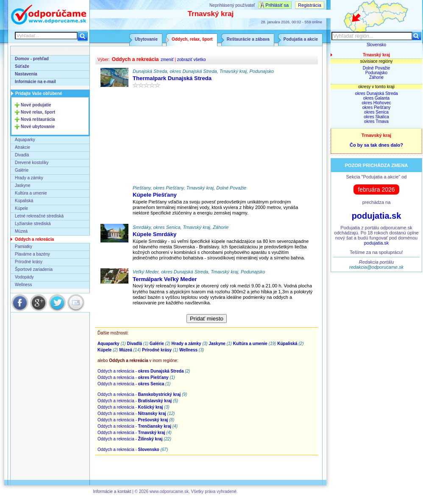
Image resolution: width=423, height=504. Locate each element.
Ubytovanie (146, 39)
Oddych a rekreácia (34, 239)
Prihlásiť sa (277, 5)
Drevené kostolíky (32, 163)
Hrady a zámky (29, 178)
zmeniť (167, 60)
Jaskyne (23, 185)
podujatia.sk (377, 216)
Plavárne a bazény (32, 254)
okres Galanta (376, 98)
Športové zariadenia (34, 269)
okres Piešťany (377, 107)
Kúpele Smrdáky (154, 234)
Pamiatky (24, 246)
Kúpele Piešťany (155, 195)
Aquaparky (25, 140)
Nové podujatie (36, 105)
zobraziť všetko (192, 60)
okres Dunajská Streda (376, 93)
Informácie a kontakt (112, 491)
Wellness (23, 285)
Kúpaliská (24, 201)
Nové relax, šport (38, 112)
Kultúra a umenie (31, 193)
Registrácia (310, 5)
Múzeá (21, 231)
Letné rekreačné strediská (39, 216)
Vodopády (24, 277)
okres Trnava (376, 121)
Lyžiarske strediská (33, 224)
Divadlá (22, 155)
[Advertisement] (207, 139)
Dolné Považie (376, 68)
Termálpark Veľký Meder (165, 279)
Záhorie (376, 77)
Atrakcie (22, 147)
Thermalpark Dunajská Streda (172, 78)
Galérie (22, 170)
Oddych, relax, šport (192, 39)
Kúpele (21, 208)
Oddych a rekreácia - (141, 371)
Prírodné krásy (29, 262)
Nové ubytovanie (38, 127)
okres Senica (376, 112)
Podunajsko (376, 73)
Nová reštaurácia (38, 119)
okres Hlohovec (377, 103)
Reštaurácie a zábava (248, 39)
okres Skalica (376, 117)
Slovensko (376, 45)
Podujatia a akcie (301, 39)
